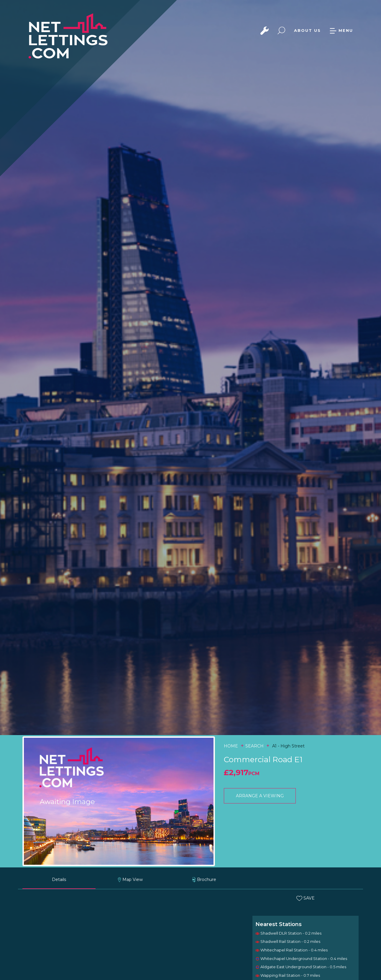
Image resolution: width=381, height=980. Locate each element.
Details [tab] (59, 879)
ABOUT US (307, 30)
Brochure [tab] (204, 880)
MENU (341, 30)
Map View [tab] (130, 880)
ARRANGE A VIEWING (260, 796)
